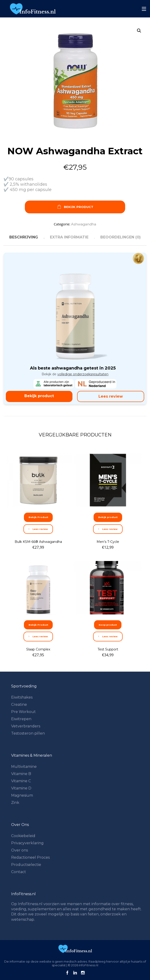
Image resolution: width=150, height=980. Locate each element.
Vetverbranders (26, 726)
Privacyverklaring (27, 843)
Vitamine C (21, 781)
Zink (15, 803)
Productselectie (26, 865)
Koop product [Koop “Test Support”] (108, 625)
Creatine (19, 704)
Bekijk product (39, 396)
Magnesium (22, 795)
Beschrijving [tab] (24, 237)
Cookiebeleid (23, 836)
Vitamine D (21, 788)
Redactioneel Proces (30, 857)
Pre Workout (23, 712)
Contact (19, 872)
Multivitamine (24, 767)
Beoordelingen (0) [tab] (121, 237)
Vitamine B (21, 774)
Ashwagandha (84, 224)
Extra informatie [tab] (69, 237)
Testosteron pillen (28, 733)
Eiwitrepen (21, 719)
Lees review (111, 396)
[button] (139, 31)
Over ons (20, 850)
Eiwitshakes (22, 697)
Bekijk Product (75, 207)
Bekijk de (75, 374)
